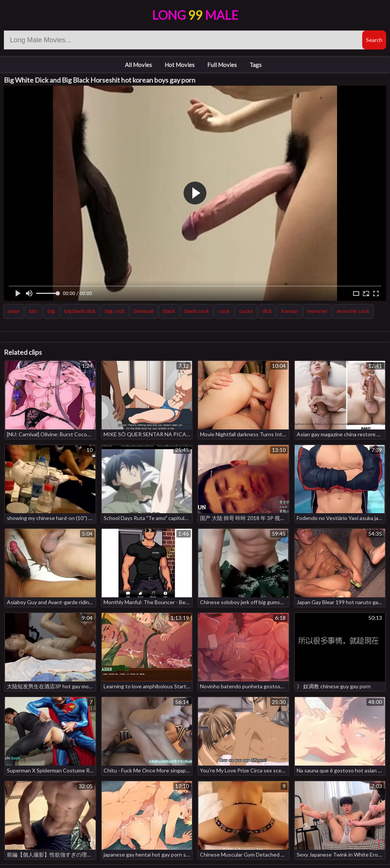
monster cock (353, 311)
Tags (256, 65)
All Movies (138, 65)
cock (224, 311)
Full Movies (222, 65)
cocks (246, 311)
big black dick (80, 311)
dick (267, 311)
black (169, 311)
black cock (197, 311)
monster (317, 311)
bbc (34, 311)
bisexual (144, 311)
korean (290, 311)
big (51, 311)
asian (14, 311)
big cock (115, 311)
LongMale (195, 15)
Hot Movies (180, 65)
